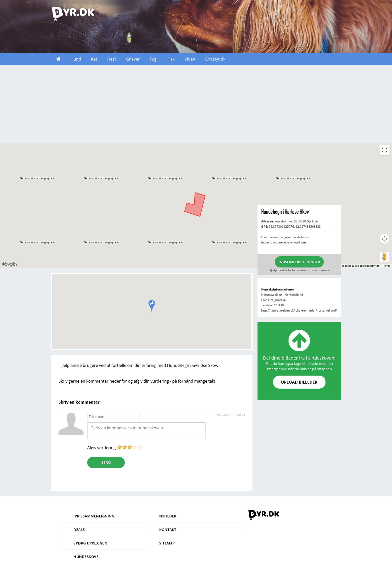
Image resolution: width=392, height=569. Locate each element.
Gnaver (133, 59)
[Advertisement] (196, 105)
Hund (76, 59)
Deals (73, 530)
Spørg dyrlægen (84, 543)
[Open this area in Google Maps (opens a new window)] (9, 264)
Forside (58, 59)
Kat (94, 59)
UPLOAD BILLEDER (299, 382)
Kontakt (168, 530)
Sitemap (167, 543)
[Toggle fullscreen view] (384, 150)
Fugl (154, 59)
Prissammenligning (88, 516)
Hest (112, 59)
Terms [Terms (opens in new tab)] (387, 266)
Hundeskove (80, 557)
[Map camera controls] (384, 239)
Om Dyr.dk (215, 59)
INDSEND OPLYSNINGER (299, 262)
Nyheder (168, 516)
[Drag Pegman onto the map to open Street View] (384, 257)
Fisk (171, 59)
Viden (190, 59)
